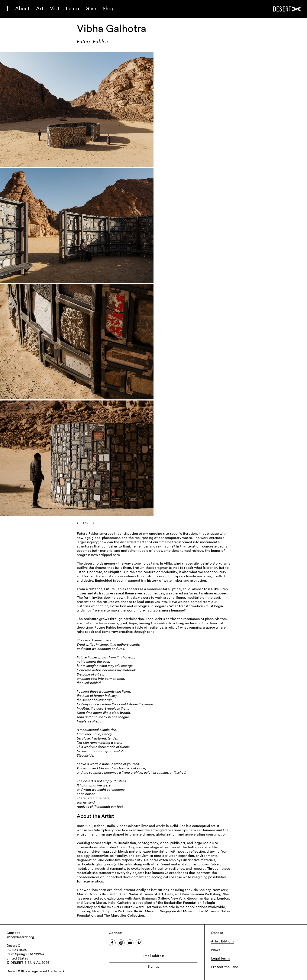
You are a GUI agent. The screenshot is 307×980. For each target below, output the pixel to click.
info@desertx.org (20, 937)
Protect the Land (225, 967)
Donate (217, 933)
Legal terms (220, 959)
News (216, 950)
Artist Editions (222, 942)
